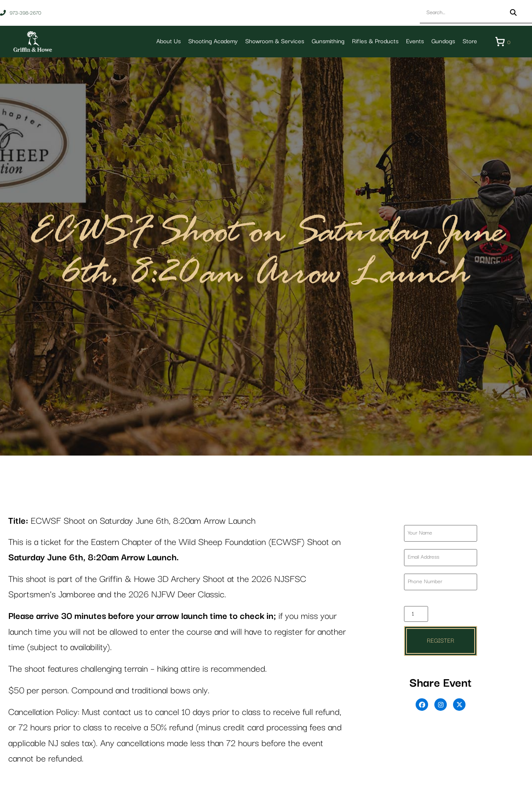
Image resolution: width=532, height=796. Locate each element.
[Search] (513, 13)
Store (470, 41)
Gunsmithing (328, 41)
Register (441, 641)
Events (415, 41)
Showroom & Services (275, 41)
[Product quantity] (416, 614)
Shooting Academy (213, 41)
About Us (169, 41)
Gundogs (443, 41)
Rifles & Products (375, 41)
